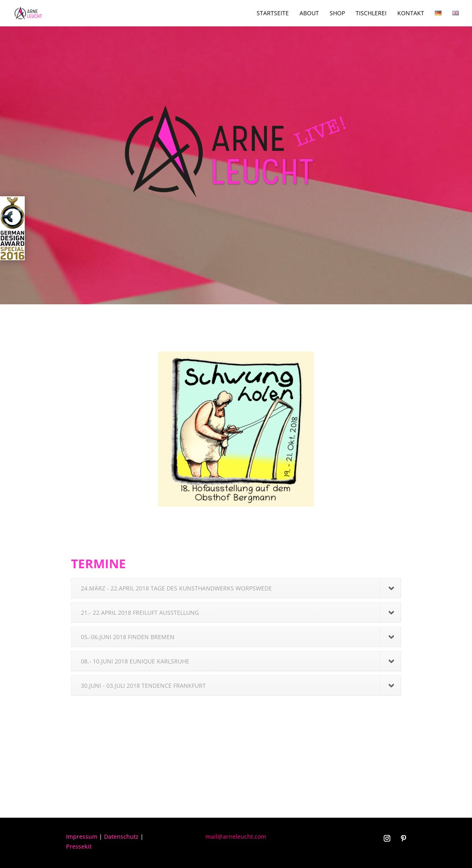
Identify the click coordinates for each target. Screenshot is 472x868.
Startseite (273, 14)
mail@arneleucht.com (236, 836)
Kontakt (411, 14)
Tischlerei (371, 14)
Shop (337, 14)
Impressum (82, 836)
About (309, 14)
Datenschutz (121, 836)
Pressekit (79, 846)
